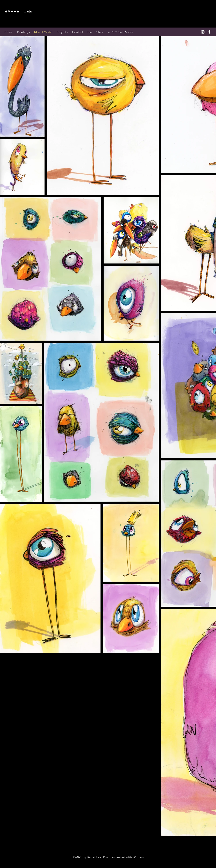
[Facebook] (209, 32)
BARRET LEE (18, 11)
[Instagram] (203, 32)
